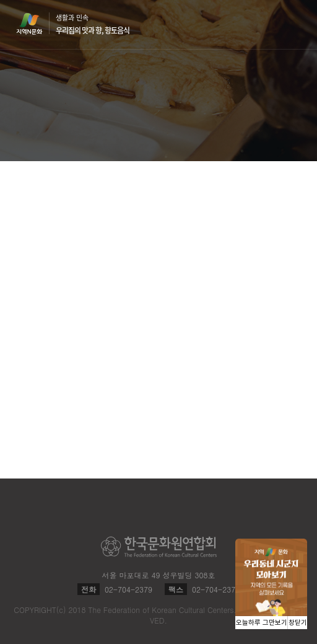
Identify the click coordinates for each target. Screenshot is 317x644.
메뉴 (293, 24)
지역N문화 (36, 24)
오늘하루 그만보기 (262, 623)
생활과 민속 (93, 24)
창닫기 (298, 623)
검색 (270, 25)
